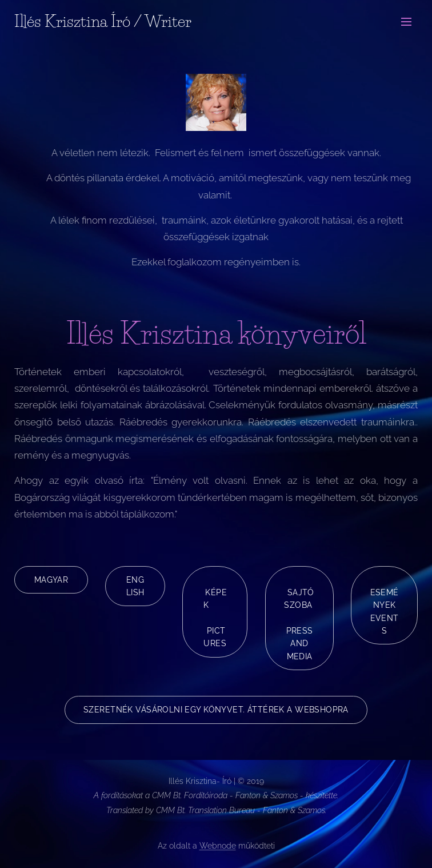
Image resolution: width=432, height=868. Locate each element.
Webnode (218, 846)
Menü (406, 22)
